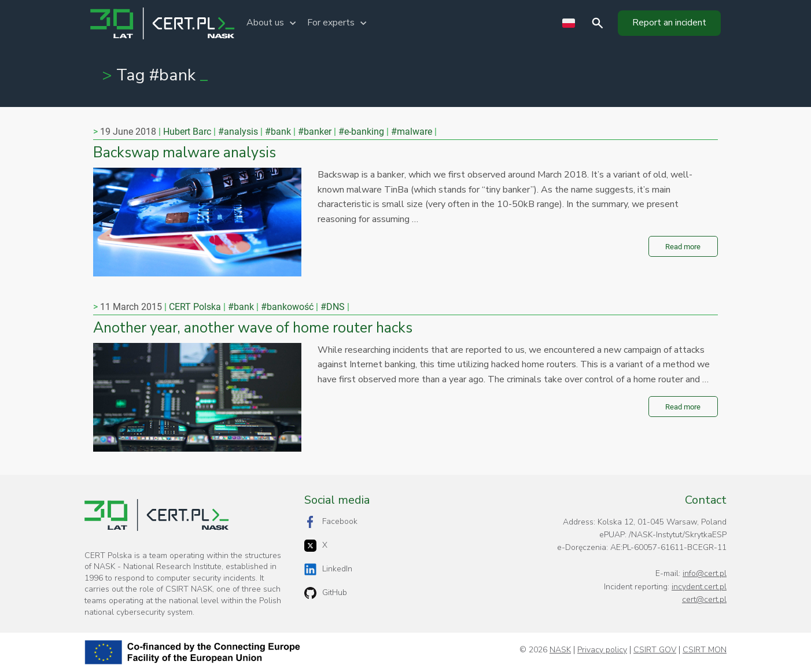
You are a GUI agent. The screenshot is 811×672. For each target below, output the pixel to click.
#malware (412, 132)
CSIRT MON (705, 650)
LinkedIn (328, 569)
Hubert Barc (187, 132)
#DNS (333, 307)
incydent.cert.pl (699, 587)
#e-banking (361, 132)
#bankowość (287, 307)
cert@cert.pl (704, 599)
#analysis (238, 132)
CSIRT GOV (655, 650)
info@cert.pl (705, 573)
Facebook (331, 522)
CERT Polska (195, 307)
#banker (315, 132)
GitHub (326, 593)
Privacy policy (602, 650)
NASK (560, 650)
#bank (278, 132)
